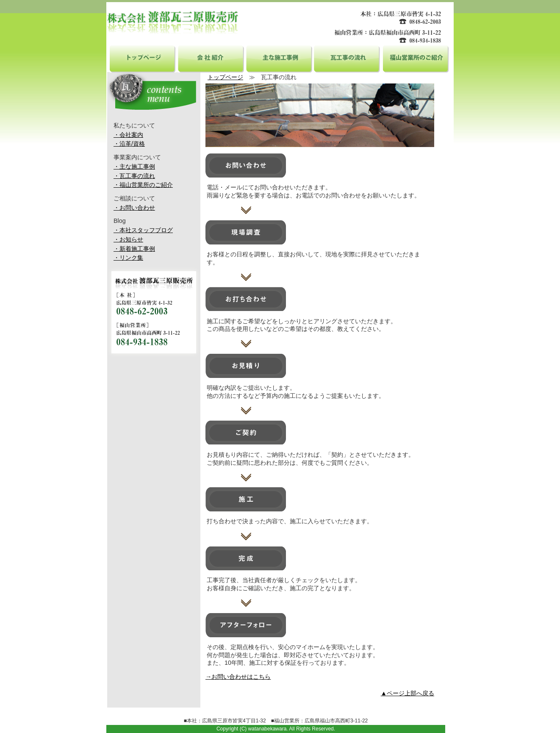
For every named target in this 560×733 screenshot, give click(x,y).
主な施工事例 (279, 58)
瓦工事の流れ (347, 58)
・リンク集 (128, 258)
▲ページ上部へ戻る (408, 693)
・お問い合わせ (134, 208)
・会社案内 (128, 135)
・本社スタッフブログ (143, 230)
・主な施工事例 (134, 167)
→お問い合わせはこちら (238, 677)
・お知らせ (128, 239)
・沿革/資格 (129, 144)
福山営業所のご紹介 (415, 58)
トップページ (143, 58)
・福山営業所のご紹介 (143, 185)
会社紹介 (211, 58)
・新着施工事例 (134, 249)
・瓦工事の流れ (134, 176)
